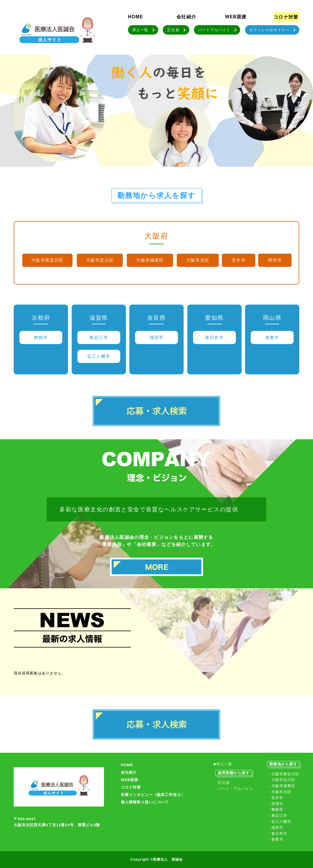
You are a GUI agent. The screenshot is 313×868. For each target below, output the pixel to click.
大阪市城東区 (150, 260)
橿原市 (157, 337)
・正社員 (222, 783)
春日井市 (214, 337)
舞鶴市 (41, 337)
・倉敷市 (275, 839)
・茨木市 (275, 798)
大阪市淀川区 (100, 260)
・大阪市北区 (279, 792)
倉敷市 (272, 337)
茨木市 (239, 260)
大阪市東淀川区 (47, 260)
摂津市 (275, 260)
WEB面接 (236, 17)
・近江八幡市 (279, 822)
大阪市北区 (198, 260)
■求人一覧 (223, 764)
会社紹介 (186, 17)
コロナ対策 (286, 17)
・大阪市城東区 (281, 786)
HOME (136, 17)
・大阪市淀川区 (281, 780)
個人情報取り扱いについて (145, 802)
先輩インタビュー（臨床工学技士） (153, 795)
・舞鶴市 (275, 810)
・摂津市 (275, 804)
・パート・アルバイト (234, 789)
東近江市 (99, 337)
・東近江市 (277, 816)
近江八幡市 (99, 356)
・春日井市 (277, 834)
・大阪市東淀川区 (283, 774)
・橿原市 (275, 828)
